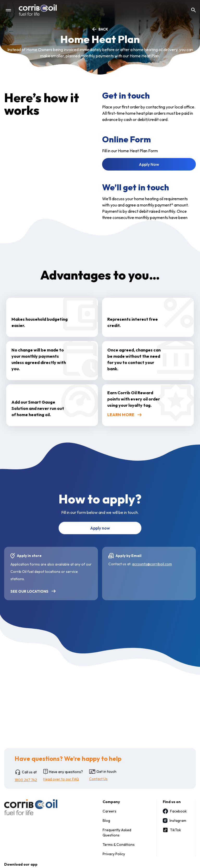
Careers (110, 811)
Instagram (174, 821)
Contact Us (98, 779)
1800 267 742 (26, 780)
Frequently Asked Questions (117, 833)
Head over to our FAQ (61, 779)
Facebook (174, 811)
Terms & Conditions (119, 845)
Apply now (100, 528)
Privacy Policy (114, 854)
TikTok (172, 830)
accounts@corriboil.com (152, 564)
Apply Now (149, 164)
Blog (106, 821)
